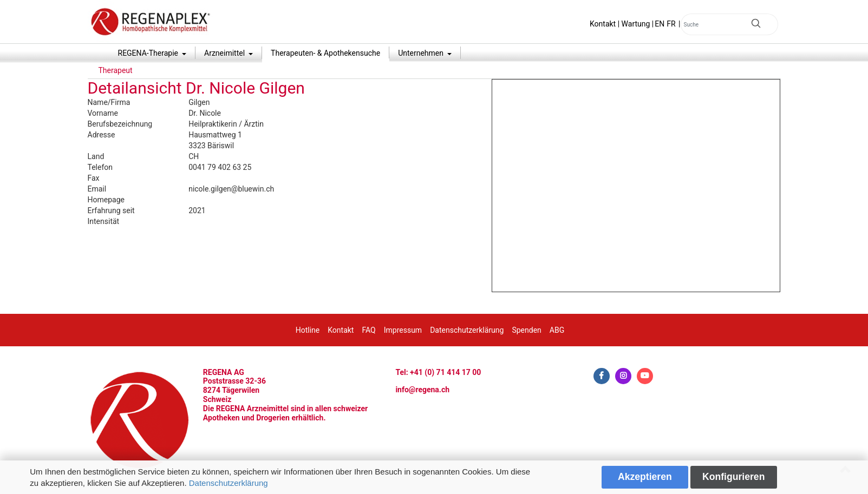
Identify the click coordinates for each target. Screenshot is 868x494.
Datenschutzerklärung (229, 483)
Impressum (403, 330)
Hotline (308, 330)
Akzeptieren (645, 477)
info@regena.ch (422, 390)
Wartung (636, 24)
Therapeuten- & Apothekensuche (325, 53)
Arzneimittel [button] (226, 53)
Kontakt (603, 24)
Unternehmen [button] (422, 53)
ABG (557, 330)
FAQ (368, 330)
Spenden (526, 330)
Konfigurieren (733, 477)
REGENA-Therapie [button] (149, 53)
